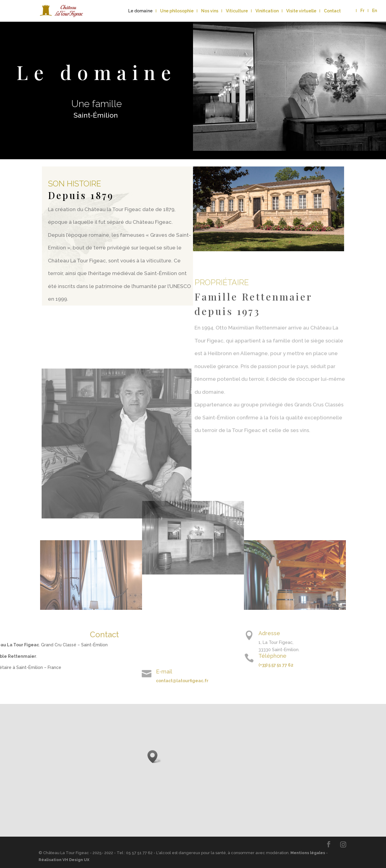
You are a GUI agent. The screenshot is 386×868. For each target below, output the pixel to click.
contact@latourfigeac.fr (99, 681)
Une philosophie (177, 11)
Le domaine (140, 11)
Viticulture (237, 11)
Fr (362, 11)
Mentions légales (308, 853)
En (375, 11)
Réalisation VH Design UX (64, 860)
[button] (154, 757)
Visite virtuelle (301, 11)
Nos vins (210, 11)
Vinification (267, 11)
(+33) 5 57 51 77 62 (359, 665)
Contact (332, 11)
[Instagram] (343, 844)
